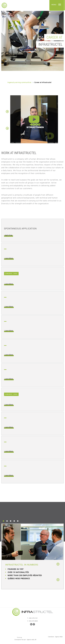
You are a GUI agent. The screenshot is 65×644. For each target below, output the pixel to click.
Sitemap (19, 637)
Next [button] (7, 128)
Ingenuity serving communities (19, 82)
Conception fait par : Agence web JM (25, 640)
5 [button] (18, 521)
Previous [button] (7, 111)
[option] (32, 41)
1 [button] (3, 521)
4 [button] (14, 521)
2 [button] (7, 521)
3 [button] (11, 521)
